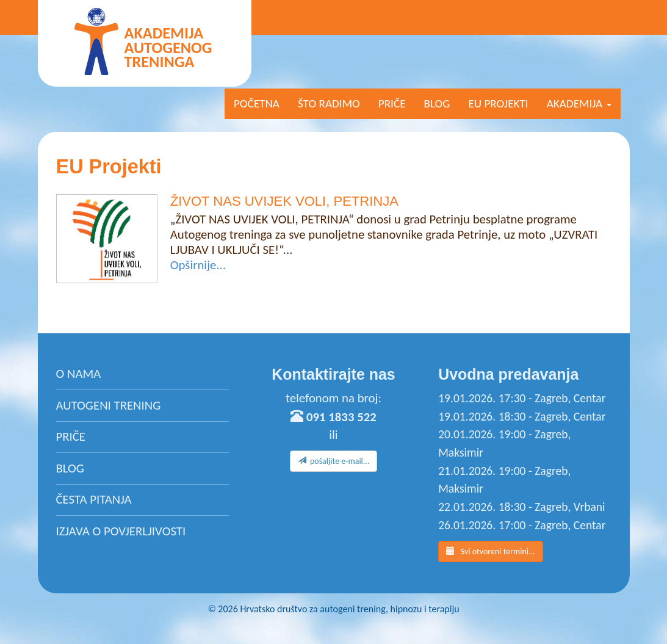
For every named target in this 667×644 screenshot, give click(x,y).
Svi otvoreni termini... (490, 551)
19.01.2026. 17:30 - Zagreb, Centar (522, 398)
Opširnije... (198, 265)
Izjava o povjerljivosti (121, 531)
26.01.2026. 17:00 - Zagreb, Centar (522, 525)
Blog (437, 103)
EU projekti (498, 103)
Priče (392, 103)
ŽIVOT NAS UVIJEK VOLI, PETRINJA (284, 201)
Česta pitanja (94, 499)
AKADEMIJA (579, 103)
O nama (79, 374)
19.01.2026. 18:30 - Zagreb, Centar (522, 416)
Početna (257, 103)
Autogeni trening (109, 405)
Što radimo (329, 103)
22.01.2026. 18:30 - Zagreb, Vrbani (521, 507)
